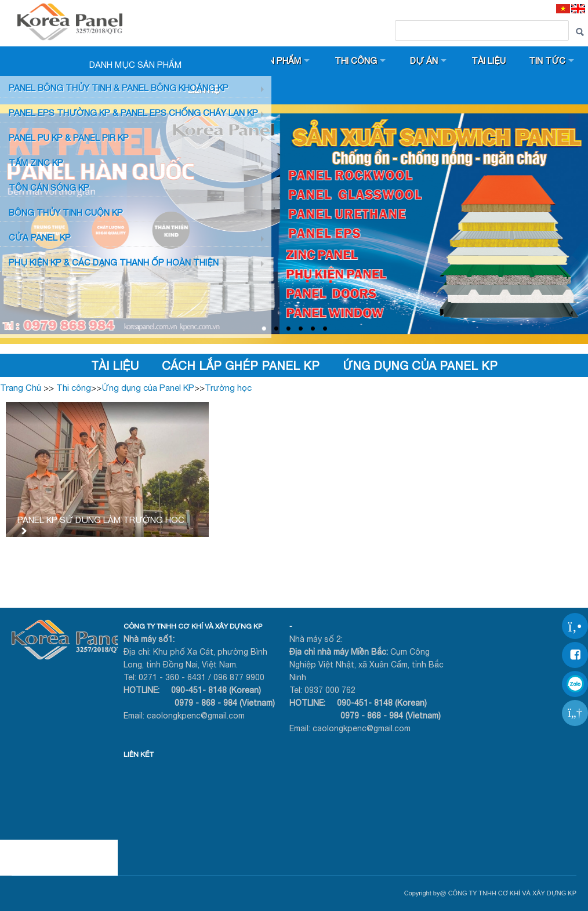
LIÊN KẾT (139, 754)
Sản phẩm (279, 61)
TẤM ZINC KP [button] (36, 163)
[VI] (563, 8)
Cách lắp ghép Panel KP (241, 366)
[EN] (578, 8)
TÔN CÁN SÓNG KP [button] (49, 188)
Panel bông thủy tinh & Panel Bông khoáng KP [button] (119, 88)
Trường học (228, 388)
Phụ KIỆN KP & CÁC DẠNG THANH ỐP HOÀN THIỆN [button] (114, 262)
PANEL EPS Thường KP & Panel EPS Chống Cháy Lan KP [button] (133, 113)
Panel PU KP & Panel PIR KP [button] (69, 138)
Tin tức (547, 61)
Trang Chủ (21, 388)
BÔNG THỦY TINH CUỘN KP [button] (66, 213)
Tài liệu (489, 61)
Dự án (424, 61)
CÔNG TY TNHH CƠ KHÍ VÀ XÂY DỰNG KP (193, 626)
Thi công (356, 61)
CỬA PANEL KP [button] (40, 237)
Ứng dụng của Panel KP (420, 366)
